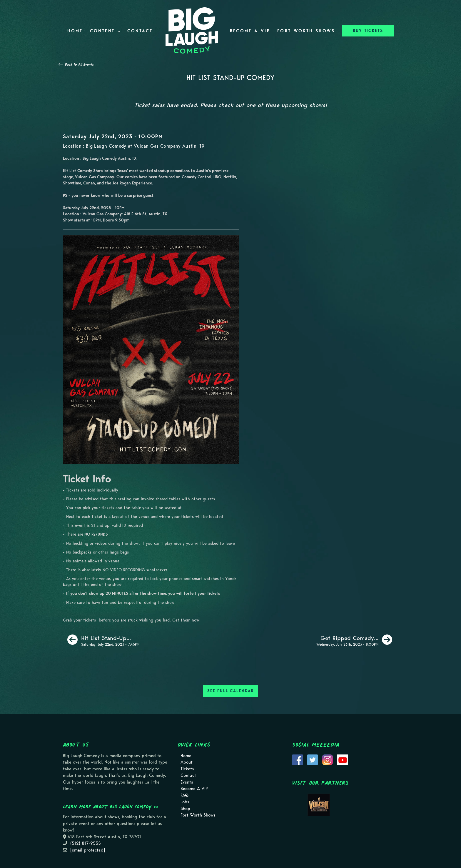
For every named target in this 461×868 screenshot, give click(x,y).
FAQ (184, 795)
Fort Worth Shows (306, 31)
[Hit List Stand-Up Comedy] (103, 640)
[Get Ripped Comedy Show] (354, 640)
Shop (185, 809)
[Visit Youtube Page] (343, 759)
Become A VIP (250, 31)
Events (187, 782)
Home (75, 31)
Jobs (185, 802)
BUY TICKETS (368, 31)
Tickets (187, 769)
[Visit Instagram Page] (328, 759)
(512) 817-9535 (86, 843)
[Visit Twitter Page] (313, 759)
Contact (140, 31)
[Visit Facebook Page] (298, 759)
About (187, 762)
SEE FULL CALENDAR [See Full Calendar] (230, 691)
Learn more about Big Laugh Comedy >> (111, 807)
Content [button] (105, 31)
